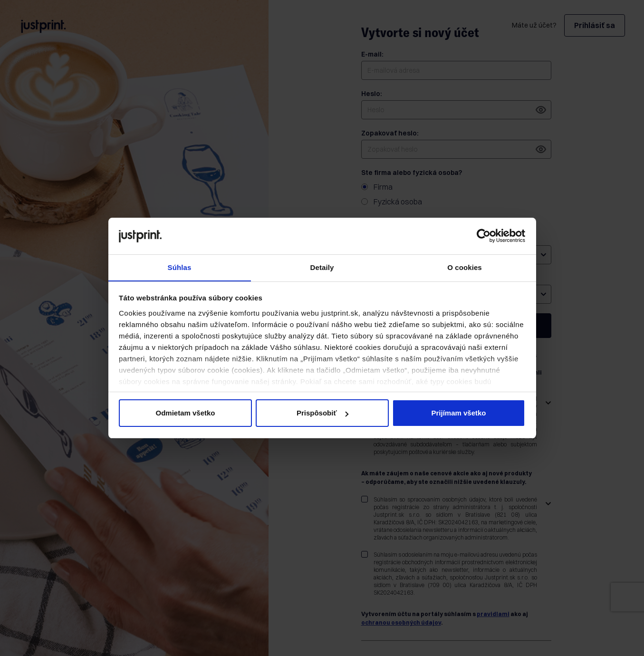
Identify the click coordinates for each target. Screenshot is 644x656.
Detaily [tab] (322, 267)
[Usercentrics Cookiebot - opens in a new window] (484, 236)
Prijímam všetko (458, 413)
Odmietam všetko (185, 413)
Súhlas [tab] (180, 267)
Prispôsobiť (322, 413)
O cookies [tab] (465, 267)
